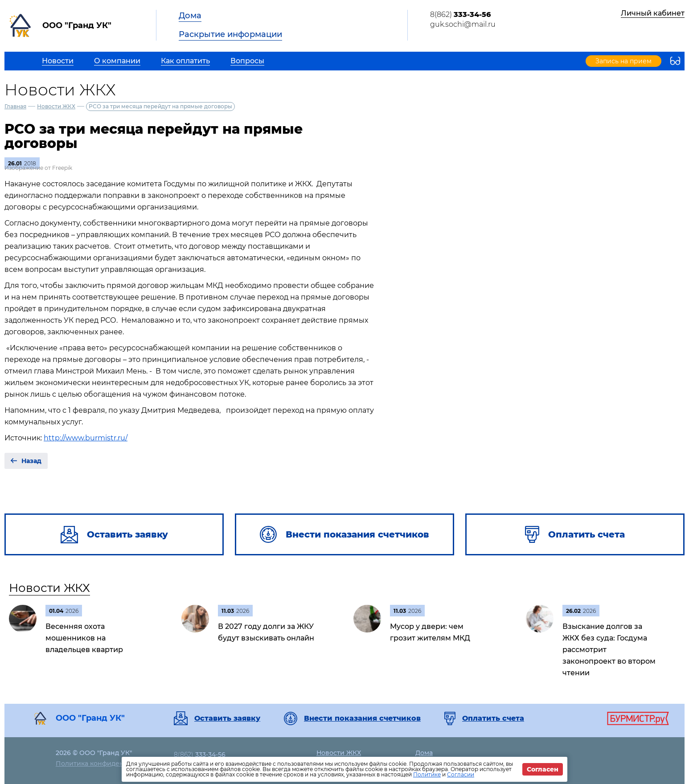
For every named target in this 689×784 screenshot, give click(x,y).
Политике (427, 774)
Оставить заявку (227, 718)
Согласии (461, 774)
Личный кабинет (653, 13)
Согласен (543, 769)
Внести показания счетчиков (362, 718)
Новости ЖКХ (56, 106)
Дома (190, 16)
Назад (31, 461)
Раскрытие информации (230, 34)
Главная (15, 106)
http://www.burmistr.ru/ (86, 438)
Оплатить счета (493, 718)
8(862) (460, 14)
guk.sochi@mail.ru (463, 24)
